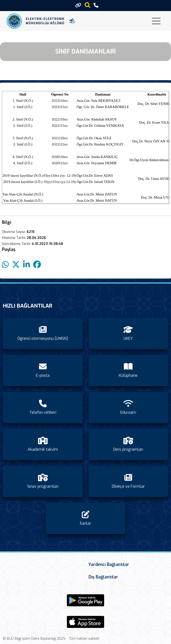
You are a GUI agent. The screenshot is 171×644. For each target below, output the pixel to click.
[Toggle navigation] (156, 21)
